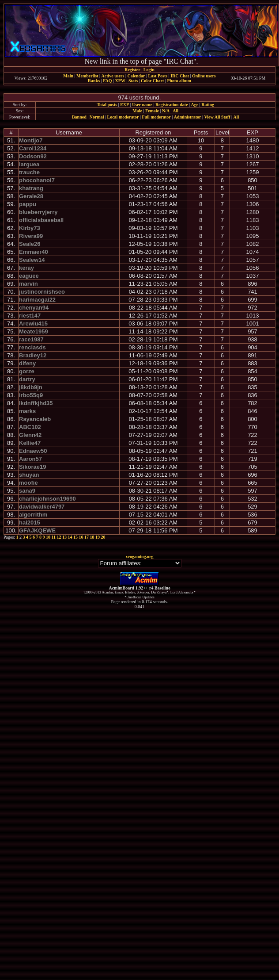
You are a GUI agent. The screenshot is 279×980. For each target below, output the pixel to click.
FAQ (107, 81)
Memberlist (87, 76)
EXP (124, 105)
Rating (208, 105)
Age (195, 105)
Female (152, 111)
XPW (120, 81)
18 (92, 537)
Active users (113, 76)
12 (59, 537)
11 (54, 537)
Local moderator (123, 117)
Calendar (136, 76)
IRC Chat (180, 76)
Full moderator (156, 117)
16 (81, 537)
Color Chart (152, 81)
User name (142, 105)
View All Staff (217, 117)
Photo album (179, 81)
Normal (97, 117)
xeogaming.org (139, 557)
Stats (133, 81)
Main (68, 76)
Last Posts (158, 76)
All (175, 111)
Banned (79, 117)
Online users (204, 76)
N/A (166, 111)
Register (132, 70)
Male (137, 111)
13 (64, 537)
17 (87, 537)
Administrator (188, 117)
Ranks (94, 81)
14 (70, 537)
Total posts (107, 105)
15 (75, 537)
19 (98, 537)
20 (103, 537)
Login (149, 70)
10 (48, 537)
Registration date (172, 105)
